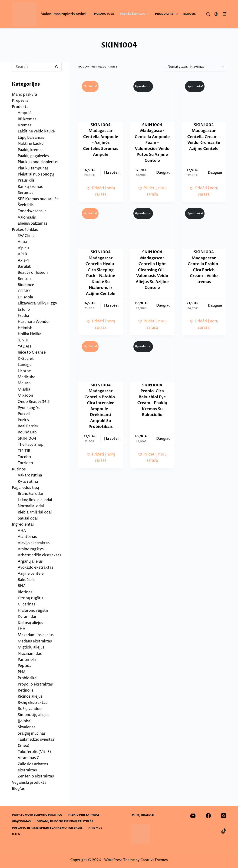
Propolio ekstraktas (35, 684)
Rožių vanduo (30, 709)
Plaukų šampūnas (33, 168)
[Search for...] (32, 67)
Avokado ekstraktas (35, 567)
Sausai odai (28, 518)
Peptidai (25, 666)
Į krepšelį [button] (112, 172)
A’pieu (23, 248)
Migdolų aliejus (31, 647)
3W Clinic (26, 236)
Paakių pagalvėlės (33, 156)
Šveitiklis (26, 205)
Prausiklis (26, 180)
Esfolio (24, 310)
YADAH (24, 346)
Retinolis (25, 690)
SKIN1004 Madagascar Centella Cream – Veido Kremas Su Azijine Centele (204, 137)
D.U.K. (17, 834)
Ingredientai (23, 524)
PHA (22, 672)
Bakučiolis (26, 580)
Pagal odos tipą (25, 488)
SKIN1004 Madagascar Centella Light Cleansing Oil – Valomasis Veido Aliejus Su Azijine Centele (152, 270)
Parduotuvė (104, 14)
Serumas (25, 193)
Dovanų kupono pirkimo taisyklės (65, 821)
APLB (22, 254)
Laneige (25, 365)
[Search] (208, 14)
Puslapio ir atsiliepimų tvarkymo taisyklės (47, 828)
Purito (23, 420)
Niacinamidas (30, 654)
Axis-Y (24, 260)
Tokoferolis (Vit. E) (34, 752)
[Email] (193, 816)
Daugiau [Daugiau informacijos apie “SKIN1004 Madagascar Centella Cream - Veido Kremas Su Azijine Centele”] (215, 172)
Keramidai (27, 617)
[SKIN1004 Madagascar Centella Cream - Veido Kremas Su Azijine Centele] (204, 100)
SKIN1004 (27, 439)
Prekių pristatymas (84, 815)
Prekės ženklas (136, 14)
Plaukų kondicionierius (38, 162)
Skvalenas (26, 727)
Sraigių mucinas (32, 733)
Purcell (24, 414)
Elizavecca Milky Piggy (37, 303)
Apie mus (95, 828)
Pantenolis (27, 660)
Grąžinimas (21, 821)
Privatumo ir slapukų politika (37, 815)
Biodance (26, 285)
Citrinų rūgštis (30, 598)
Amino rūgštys (31, 549)
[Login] (216, 14)
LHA (21, 629)
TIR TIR (24, 451)
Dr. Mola (25, 297)
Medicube (26, 377)
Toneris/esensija (32, 211)
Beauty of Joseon (33, 273)
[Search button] (57, 67)
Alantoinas (27, 537)
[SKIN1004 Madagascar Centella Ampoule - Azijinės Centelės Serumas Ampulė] (101, 100)
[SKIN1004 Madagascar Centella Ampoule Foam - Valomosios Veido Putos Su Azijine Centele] (152, 100)
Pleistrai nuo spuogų (36, 174)
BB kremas (27, 119)
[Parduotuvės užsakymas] (195, 67)
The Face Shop (31, 445)
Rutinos (19, 469)
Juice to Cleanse (32, 352)
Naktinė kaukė (31, 144)
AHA (22, 531)
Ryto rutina (28, 482)
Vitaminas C (28, 758)
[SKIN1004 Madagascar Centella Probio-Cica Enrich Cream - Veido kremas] (204, 227)
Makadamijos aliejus (36, 635)
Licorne (24, 371)
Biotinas (25, 592)
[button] (101, 191)
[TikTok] (224, 831)
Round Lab (27, 432)
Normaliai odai (31, 506)
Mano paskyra (24, 95)
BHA (22, 586)
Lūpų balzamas (31, 138)
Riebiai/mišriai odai (35, 512)
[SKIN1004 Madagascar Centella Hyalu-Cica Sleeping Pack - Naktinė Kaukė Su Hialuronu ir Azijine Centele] (101, 227)
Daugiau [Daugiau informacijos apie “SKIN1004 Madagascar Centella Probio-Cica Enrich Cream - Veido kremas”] (215, 305)
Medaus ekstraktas (35, 641)
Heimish (25, 328)
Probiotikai (28, 678)
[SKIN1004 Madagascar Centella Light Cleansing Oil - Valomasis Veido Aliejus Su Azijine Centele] (152, 227)
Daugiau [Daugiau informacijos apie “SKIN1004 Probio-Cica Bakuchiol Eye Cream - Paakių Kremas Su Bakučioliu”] (163, 439)
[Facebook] (208, 816)
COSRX (24, 291)
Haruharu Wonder (34, 322)
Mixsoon (25, 395)
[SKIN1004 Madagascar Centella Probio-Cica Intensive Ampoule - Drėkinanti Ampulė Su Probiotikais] (101, 360)
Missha (24, 389)
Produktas (167, 14)
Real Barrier (28, 426)
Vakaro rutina (30, 475)
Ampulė (25, 113)
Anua (22, 242)
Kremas (25, 125)
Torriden (25, 463)
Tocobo (24, 457)
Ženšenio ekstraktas (36, 776)
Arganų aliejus (30, 561)
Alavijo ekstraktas (34, 543)
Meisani (25, 383)
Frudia (23, 316)
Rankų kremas (30, 187)
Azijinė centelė (31, 574)
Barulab (25, 267)
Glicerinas (26, 604)
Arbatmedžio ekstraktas (39, 555)
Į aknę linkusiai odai (35, 500)
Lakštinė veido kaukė (36, 131)
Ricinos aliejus (30, 696)
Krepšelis (20, 101)
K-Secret (26, 359)
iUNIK (23, 340)
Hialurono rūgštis (33, 611)
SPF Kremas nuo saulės (38, 199)
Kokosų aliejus (30, 623)
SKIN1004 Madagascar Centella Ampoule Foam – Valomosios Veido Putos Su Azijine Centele (152, 143)
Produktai (21, 107)
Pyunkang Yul (30, 408)
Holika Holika (30, 334)
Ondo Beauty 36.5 (34, 402)
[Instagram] (224, 816)
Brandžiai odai (30, 494)
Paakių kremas (31, 150)
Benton (24, 279)
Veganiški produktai (30, 783)
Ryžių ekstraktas (32, 703)
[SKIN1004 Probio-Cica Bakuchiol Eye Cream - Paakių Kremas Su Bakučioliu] (152, 360)
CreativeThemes (154, 860)
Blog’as (190, 14)
